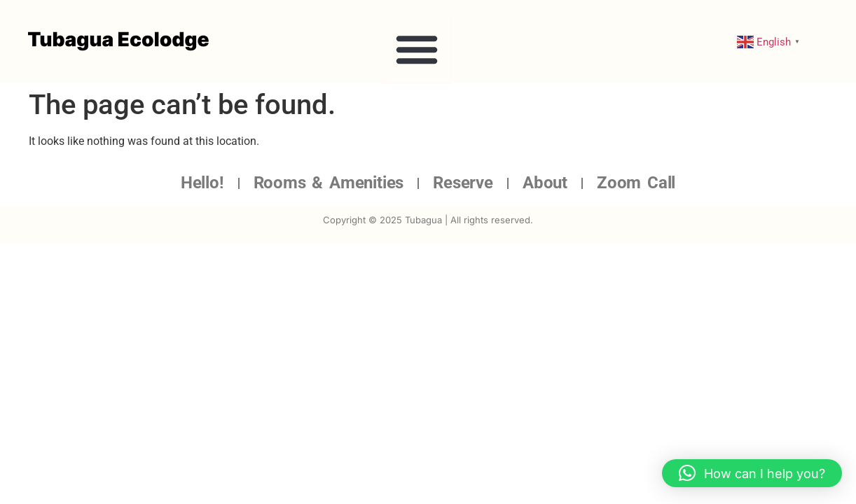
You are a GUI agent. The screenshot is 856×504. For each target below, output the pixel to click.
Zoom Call (636, 183)
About (545, 183)
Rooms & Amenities (329, 183)
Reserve (463, 183)
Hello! (202, 183)
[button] (417, 49)
